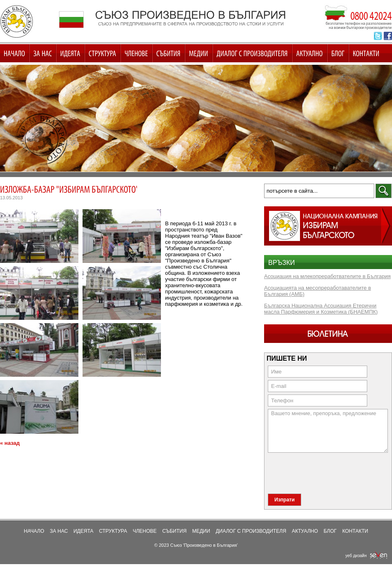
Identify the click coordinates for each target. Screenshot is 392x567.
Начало (34, 531)
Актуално (305, 531)
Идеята (83, 531)
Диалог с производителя (251, 531)
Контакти (355, 531)
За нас (59, 531)
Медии (201, 531)
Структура (113, 531)
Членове (145, 531)
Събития (174, 531)
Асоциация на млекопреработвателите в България (327, 276)
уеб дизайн (367, 556)
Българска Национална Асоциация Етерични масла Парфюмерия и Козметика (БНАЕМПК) (321, 309)
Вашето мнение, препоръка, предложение (328, 431)
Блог (330, 531)
